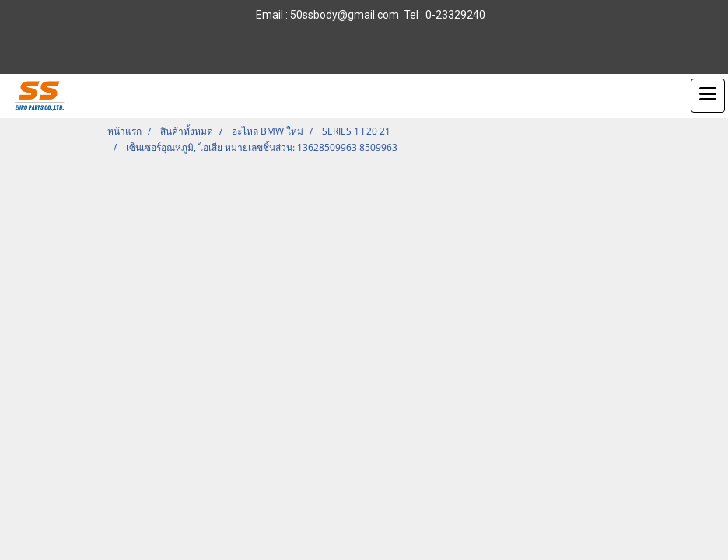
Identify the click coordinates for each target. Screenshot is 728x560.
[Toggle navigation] (708, 96)
